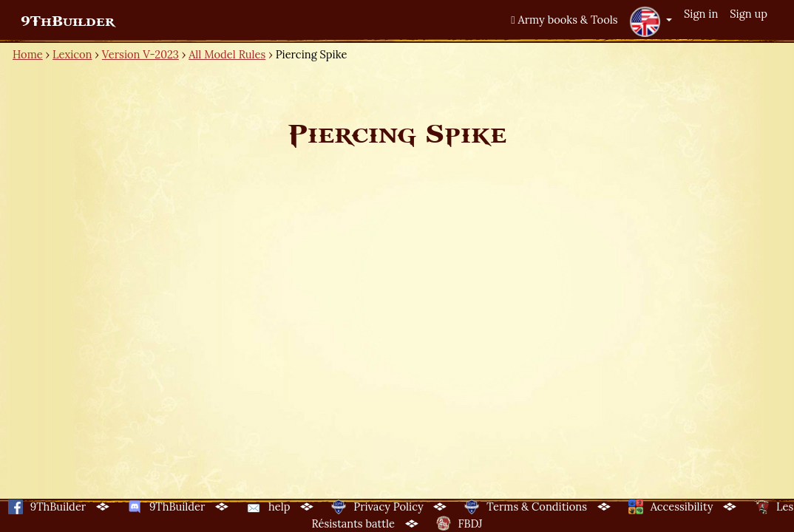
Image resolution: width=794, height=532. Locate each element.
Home (28, 54)
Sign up (749, 14)
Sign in (701, 14)
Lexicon (72, 54)
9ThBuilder (68, 21)
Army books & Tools (564, 20)
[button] (651, 21)
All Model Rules (227, 54)
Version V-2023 (140, 54)
